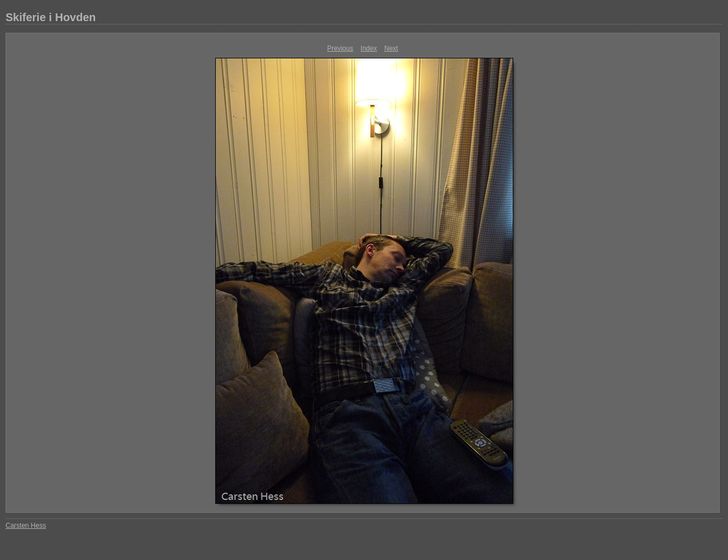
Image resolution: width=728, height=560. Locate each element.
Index (368, 48)
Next (391, 48)
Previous (340, 48)
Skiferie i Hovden (51, 17)
